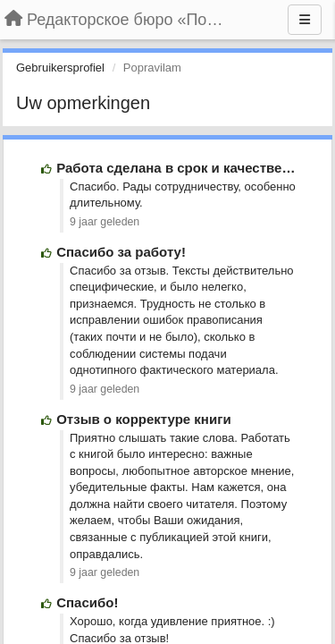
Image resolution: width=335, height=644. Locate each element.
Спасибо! (87, 602)
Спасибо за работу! (121, 252)
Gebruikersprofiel (60, 68)
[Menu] (305, 20)
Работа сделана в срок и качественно (181, 168)
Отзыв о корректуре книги (143, 419)
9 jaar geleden (105, 222)
